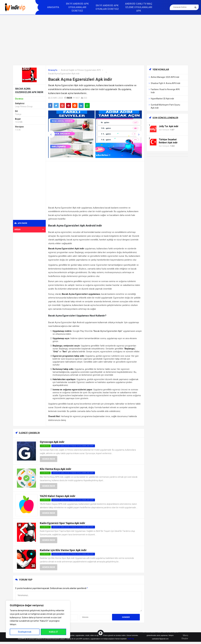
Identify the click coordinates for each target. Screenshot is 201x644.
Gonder (126, 617)
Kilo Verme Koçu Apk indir (56, 469)
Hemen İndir (49, 459)
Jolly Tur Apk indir (169, 126)
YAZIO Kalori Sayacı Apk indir (58, 496)
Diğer (29, 229)
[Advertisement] (100, 40)
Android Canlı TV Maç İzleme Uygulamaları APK (139, 7)
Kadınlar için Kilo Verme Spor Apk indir (63, 550)
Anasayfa (53, 7)
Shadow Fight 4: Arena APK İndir (166, 83)
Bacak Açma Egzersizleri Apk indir (80, 79)
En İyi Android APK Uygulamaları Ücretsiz (77, 7)
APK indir (21, 223)
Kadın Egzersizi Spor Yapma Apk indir (63, 523)
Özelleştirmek (25, 632)
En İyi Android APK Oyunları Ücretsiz (107, 7)
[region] (38, 619)
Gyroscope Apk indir (52, 442)
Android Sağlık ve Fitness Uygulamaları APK (81, 70)
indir (69, 98)
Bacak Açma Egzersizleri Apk (108, 331)
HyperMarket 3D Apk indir (162, 99)
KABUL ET (53, 632)
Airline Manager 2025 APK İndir (165, 77)
